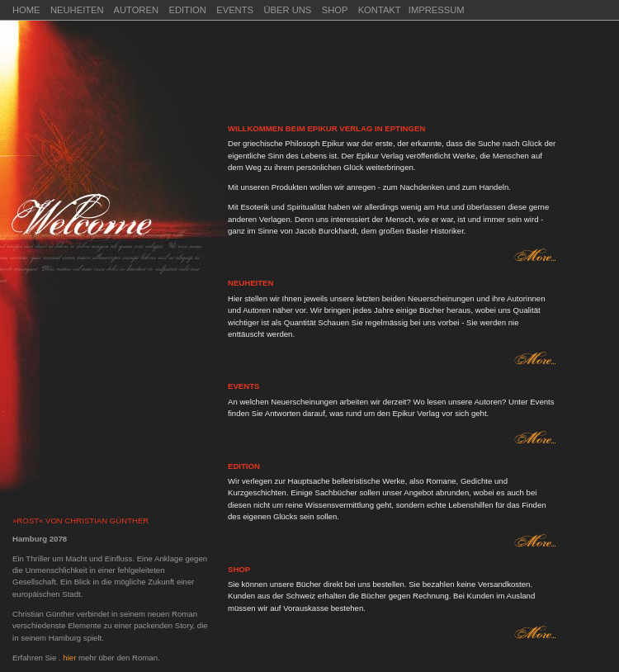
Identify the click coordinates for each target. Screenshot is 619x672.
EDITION (187, 10)
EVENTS (235, 10)
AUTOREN (136, 10)
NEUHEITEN (77, 10)
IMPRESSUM (437, 10)
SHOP (336, 10)
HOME (26, 10)
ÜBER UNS (287, 10)
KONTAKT (380, 10)
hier (71, 658)
